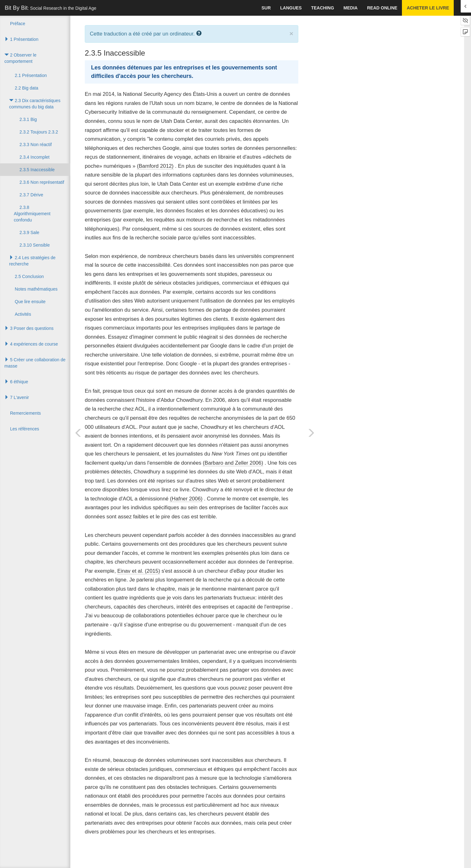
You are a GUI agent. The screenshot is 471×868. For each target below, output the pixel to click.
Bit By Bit (51, 8)
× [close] (291, 33)
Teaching (323, 8)
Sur (266, 8)
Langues (291, 8)
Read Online (382, 8)
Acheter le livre (428, 8)
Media (351, 8)
